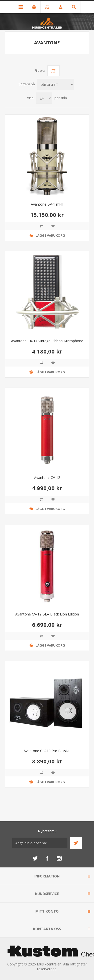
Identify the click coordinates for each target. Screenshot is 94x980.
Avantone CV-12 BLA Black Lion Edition (47, 614)
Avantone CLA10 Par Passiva (47, 751)
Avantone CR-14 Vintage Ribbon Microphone (47, 341)
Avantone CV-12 (47, 477)
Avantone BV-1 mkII (47, 204)
